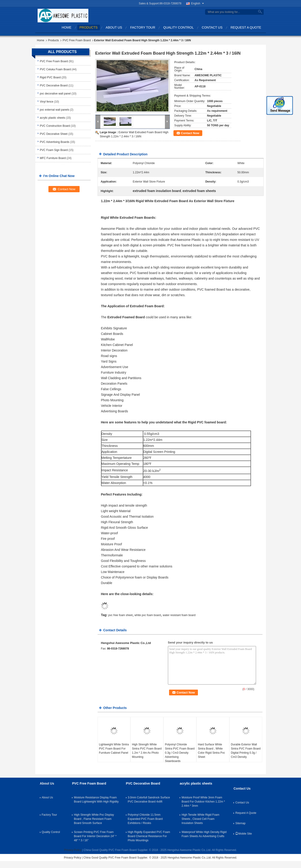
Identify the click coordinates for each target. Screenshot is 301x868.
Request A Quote (246, 27)
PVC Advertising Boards (55, 142)
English (198, 3)
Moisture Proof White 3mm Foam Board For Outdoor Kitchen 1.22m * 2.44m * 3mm (203, 802)
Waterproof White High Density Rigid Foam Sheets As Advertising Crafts (204, 834)
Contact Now (190, 133)
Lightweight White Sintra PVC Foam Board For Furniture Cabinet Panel (114, 749)
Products (89, 27)
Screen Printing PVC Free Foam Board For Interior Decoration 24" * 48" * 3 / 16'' (95, 836)
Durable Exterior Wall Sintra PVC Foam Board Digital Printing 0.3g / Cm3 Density (246, 751)
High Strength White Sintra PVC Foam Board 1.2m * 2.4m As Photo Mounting (147, 751)
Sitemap (240, 823)
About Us (114, 27)
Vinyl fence (47, 102)
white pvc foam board (148, 615)
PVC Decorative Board (54, 86)
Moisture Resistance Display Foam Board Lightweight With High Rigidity (96, 800)
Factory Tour (143, 27)
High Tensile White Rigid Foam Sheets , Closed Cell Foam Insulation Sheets (200, 819)
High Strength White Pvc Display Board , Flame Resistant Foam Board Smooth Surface (94, 819)
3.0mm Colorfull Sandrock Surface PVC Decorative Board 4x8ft (149, 800)
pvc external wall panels (55, 110)
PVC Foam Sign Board (54, 150)
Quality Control (179, 27)
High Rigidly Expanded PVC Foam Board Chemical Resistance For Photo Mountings (149, 836)
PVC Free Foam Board (77, 40)
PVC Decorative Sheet (54, 134)
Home (67, 27)
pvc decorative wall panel (55, 94)
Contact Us (212, 27)
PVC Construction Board (55, 126)
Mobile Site (243, 834)
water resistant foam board (179, 615)
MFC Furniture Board (53, 158)
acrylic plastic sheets (53, 118)
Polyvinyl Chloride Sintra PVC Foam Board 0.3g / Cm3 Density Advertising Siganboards (180, 753)
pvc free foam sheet (120, 615)
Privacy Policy (73, 850)
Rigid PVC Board (50, 77)
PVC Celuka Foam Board (55, 69)
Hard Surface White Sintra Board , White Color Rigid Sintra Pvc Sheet (211, 751)
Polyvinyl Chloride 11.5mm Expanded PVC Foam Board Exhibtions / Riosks (145, 819)
